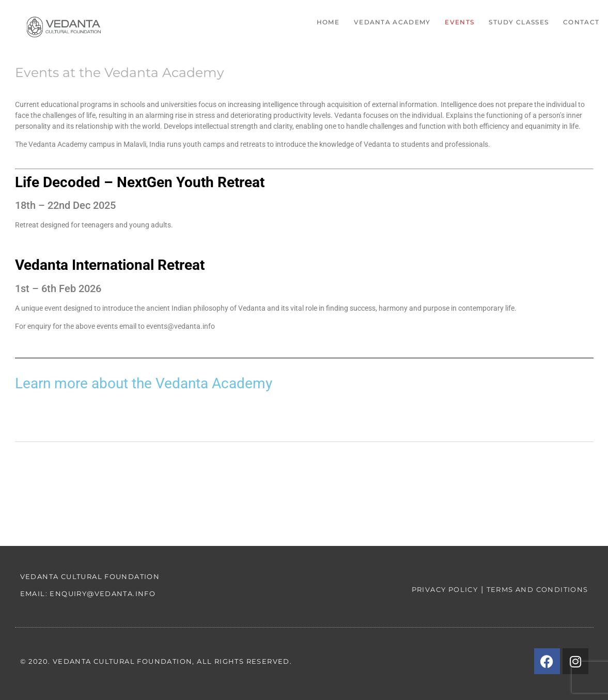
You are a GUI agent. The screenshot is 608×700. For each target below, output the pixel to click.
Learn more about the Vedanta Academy (144, 383)
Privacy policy (445, 589)
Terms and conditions (537, 589)
